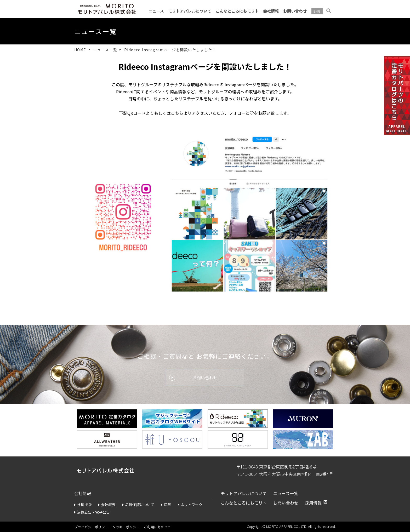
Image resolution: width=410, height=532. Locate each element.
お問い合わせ (295, 11)
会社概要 (107, 505)
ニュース (156, 11)
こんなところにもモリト (237, 11)
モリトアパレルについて (190, 11)
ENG (317, 11)
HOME (80, 50)
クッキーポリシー (126, 527)
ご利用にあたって (157, 527)
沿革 (166, 505)
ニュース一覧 (105, 50)
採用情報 (313, 503)
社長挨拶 (83, 505)
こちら (177, 113)
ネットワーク (190, 505)
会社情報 (271, 11)
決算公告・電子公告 (92, 512)
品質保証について (138, 505)
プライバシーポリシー (91, 527)
